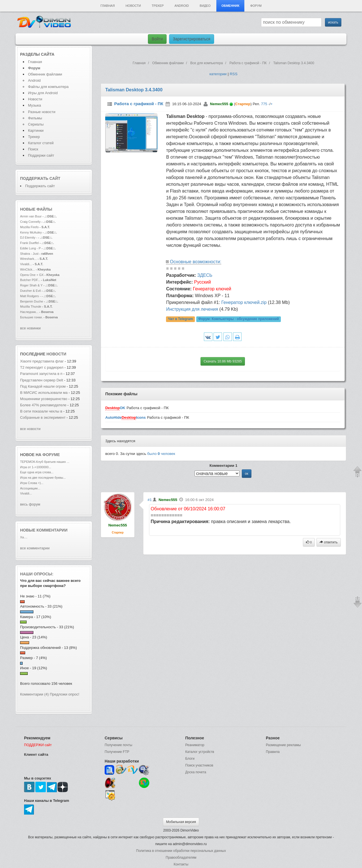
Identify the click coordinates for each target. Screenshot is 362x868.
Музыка (35, 105)
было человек (161, 454)
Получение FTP (117, 752)
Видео (205, 6)
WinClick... (27, 269)
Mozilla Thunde (31, 306)
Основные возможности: (196, 262)
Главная (107, 6)
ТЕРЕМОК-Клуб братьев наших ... (45, 462)
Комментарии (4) (34, 694)
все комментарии (35, 548)
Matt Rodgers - (30, 296)
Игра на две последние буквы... (43, 478)
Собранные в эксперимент (43, 417)
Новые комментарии (44, 530)
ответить (329, 542)
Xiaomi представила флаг (42, 361)
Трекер (158, 6)
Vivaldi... (26, 264)
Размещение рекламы (283, 745)
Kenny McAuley (31, 232)
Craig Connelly (30, 222)
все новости (30, 429)
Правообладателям (181, 858)
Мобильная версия (181, 822)
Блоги (190, 759)
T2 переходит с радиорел (42, 367)
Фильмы (35, 118)
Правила (273, 752)
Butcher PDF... (30, 280)
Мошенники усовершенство (44, 399)
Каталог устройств (200, 752)
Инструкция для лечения (192, 309)
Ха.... (24, 537)
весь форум (30, 504)
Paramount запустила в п (41, 374)
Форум (256, 6)
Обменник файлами (45, 74)
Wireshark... (28, 259)
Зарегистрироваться (191, 39)
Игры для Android (43, 93)
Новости (133, 6)
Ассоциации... (30, 488)
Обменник (230, 6)
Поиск (33, 149)
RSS (233, 74)
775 (264, 104)
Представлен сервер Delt (42, 380)
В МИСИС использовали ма (44, 393)
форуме (51, 455)
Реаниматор (195, 745)
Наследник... (29, 312)
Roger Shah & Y (31, 285)
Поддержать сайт (40, 178)
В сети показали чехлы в (41, 411)
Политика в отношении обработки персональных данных (181, 851)
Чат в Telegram (181, 319)
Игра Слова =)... (32, 483)
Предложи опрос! (64, 694)
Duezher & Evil (30, 291)
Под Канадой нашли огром (43, 386)
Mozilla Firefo (29, 227)
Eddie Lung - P (30, 248)
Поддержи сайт (41, 155)
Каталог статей (41, 143)
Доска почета (196, 772)
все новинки (30, 328)
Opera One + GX (32, 275)
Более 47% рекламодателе (43, 405)
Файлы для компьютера (48, 87)
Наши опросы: (37, 574)
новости (56, 354)
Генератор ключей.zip (244, 302)
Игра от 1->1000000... (36, 467)
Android (182, 6)
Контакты (181, 864)
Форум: (239, 319)
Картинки (36, 130)
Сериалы (36, 124)
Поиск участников (199, 765)
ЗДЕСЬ (205, 275)
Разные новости (42, 112)
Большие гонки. (31, 317)
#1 (150, 500)
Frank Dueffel (30, 243)
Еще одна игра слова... (37, 472)
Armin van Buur (31, 216)
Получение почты (118, 745)
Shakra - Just (30, 254)
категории (218, 74)
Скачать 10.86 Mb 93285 (223, 361)
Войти (157, 39)
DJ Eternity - (29, 237)
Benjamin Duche (32, 301)
